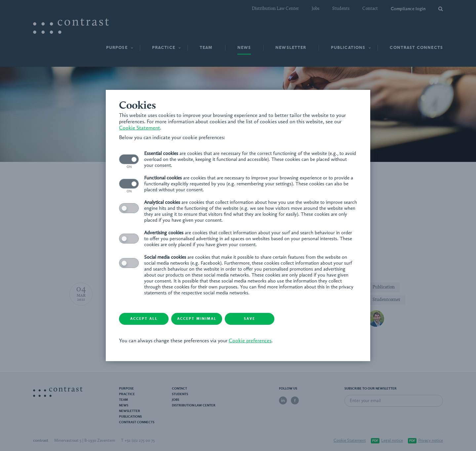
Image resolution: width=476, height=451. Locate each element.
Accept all (144, 319)
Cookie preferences (250, 341)
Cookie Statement (139, 128)
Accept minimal (197, 319)
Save (250, 319)
